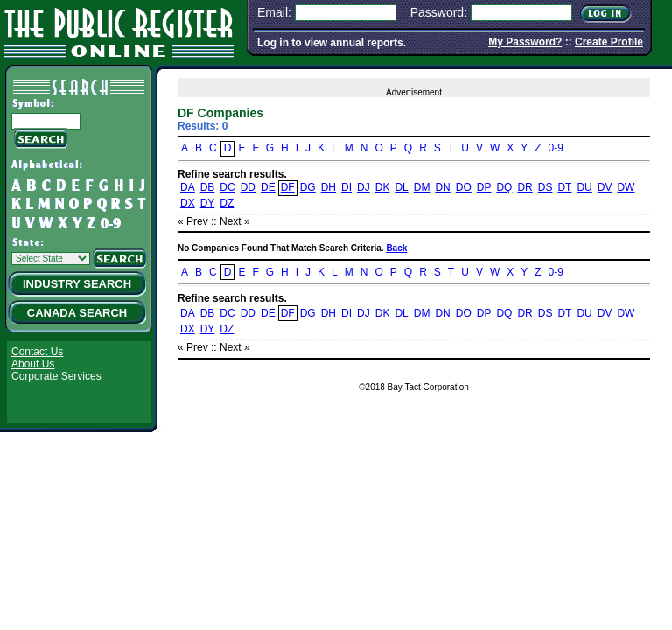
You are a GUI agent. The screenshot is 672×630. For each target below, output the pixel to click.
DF (288, 187)
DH (329, 187)
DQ (504, 187)
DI (346, 187)
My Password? (525, 42)
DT (564, 187)
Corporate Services (56, 376)
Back (396, 248)
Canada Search (77, 313)
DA (188, 187)
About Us (33, 364)
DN (442, 187)
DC (227, 187)
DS (546, 187)
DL (401, 187)
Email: (274, 12)
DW (626, 187)
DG (308, 187)
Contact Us (37, 352)
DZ (227, 203)
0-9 (556, 148)
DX (188, 203)
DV (605, 187)
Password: (439, 12)
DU (584, 187)
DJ (364, 187)
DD (248, 187)
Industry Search (77, 284)
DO (464, 187)
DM (422, 187)
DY (208, 203)
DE (268, 187)
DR (525, 187)
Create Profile (609, 42)
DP (484, 187)
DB (208, 187)
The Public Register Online (119, 30)
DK (383, 187)
